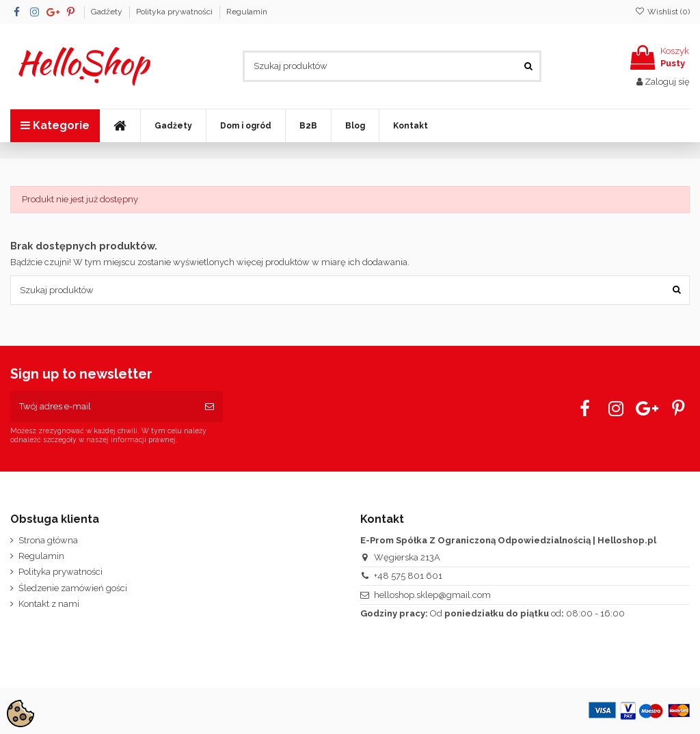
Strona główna (48, 540)
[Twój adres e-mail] (103, 407)
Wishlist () (662, 12)
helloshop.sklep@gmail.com (432, 595)
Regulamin (247, 12)
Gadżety (108, 12)
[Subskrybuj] (210, 407)
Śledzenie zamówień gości (73, 588)
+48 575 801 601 (408, 576)
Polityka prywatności (175, 12)
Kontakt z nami (49, 604)
